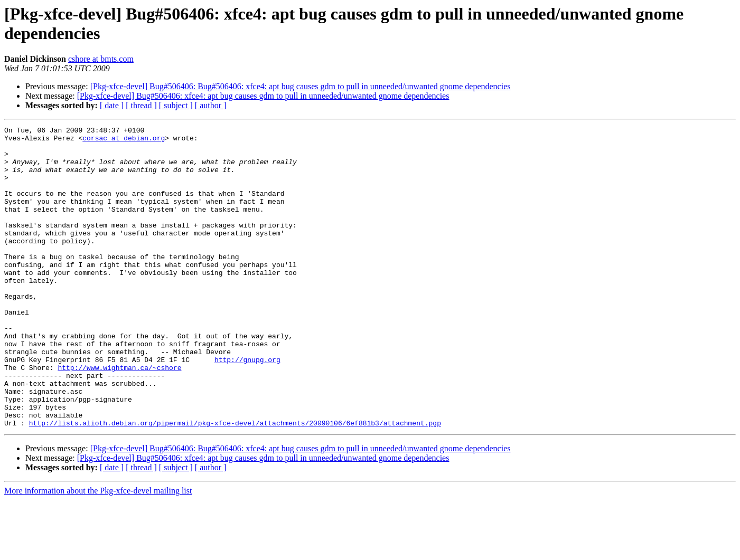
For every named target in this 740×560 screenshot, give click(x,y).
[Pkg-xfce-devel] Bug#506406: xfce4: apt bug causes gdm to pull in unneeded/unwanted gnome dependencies (263, 96)
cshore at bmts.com (101, 59)
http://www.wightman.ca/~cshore (119, 416)
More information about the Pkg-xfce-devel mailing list (98, 551)
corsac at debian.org (124, 141)
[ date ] (112, 105)
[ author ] (211, 105)
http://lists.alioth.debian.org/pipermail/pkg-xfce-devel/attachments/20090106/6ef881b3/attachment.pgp (235, 483)
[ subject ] (176, 105)
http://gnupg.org (247, 407)
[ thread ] (141, 105)
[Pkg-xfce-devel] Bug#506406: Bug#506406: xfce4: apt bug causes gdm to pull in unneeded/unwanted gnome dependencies (301, 86)
